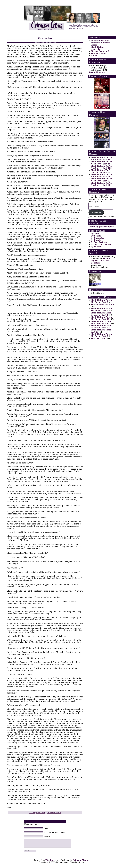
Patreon (106, 259)
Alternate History (100, 41)
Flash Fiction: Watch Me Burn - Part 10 (101, 318)
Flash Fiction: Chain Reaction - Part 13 (101, 322)
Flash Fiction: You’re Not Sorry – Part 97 (101, 180)
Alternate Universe (100, 43)
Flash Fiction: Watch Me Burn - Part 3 (101, 301)
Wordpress (51, 862)
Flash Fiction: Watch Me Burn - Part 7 (101, 335)
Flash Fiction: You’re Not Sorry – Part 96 (101, 184)
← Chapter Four (37, 813)
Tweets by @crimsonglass (101, 227)
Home (94, 55)
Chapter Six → (54, 813)
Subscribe (96, 212)
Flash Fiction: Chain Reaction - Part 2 (101, 327)
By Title (95, 234)
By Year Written (99, 242)
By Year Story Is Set (101, 244)
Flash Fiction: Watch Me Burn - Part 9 (101, 310)
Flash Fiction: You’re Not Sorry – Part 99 (101, 171)
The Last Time (98, 338)
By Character (97, 238)
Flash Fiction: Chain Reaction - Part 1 (101, 314)
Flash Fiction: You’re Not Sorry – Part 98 (101, 176)
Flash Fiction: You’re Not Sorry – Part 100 (101, 167)
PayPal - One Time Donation (100, 262)
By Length (96, 236)
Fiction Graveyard (100, 51)
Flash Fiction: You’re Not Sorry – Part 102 (101, 159)
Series (94, 45)
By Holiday (96, 246)
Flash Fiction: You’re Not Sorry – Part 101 (101, 163)
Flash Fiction (97, 47)
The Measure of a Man (102, 304)
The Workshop (98, 53)
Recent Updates (97, 72)
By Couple (96, 240)
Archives (98, 49)
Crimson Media (81, 862)
